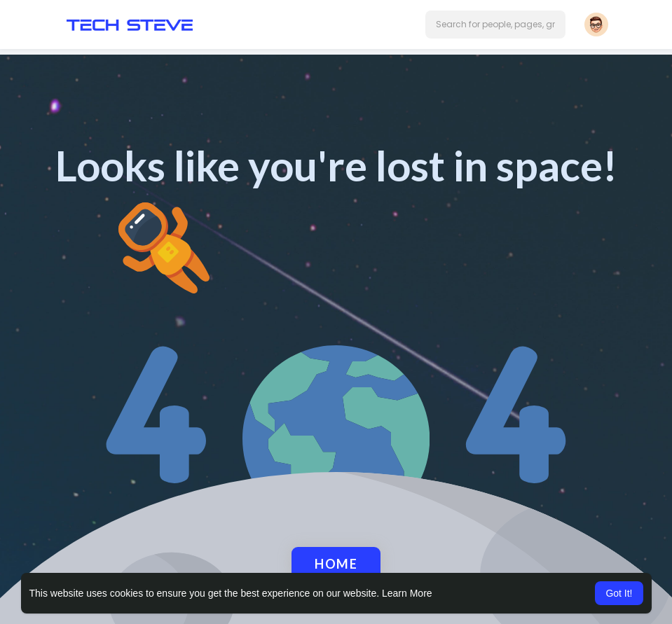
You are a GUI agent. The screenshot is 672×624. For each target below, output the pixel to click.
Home (336, 564)
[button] (495, 25)
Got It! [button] (619, 593)
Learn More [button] (407, 593)
